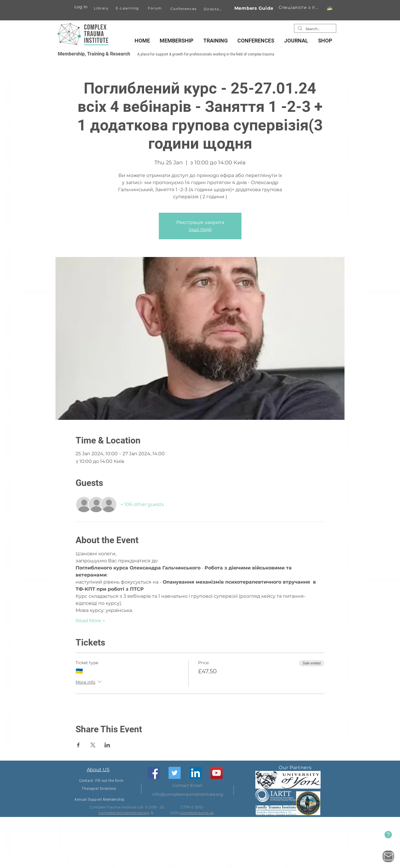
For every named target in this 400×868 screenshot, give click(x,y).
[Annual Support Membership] (100, 800)
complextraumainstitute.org (124, 813)
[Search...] (315, 29)
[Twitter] (175, 773)
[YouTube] (217, 773)
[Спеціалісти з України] (299, 7)
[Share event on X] (93, 745)
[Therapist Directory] (99, 789)
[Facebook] (154, 773)
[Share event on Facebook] (78, 745)
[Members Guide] (254, 8)
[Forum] (155, 8)
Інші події (200, 229)
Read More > (90, 621)
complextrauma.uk (197, 813)
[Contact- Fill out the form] (101, 781)
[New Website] (388, 835)
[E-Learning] (128, 8)
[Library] (102, 8)
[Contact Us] (388, 856)
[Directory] (214, 9)
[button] (330, 8)
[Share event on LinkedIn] (107, 745)
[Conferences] (184, 9)
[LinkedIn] (196, 773)
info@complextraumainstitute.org (188, 794)
